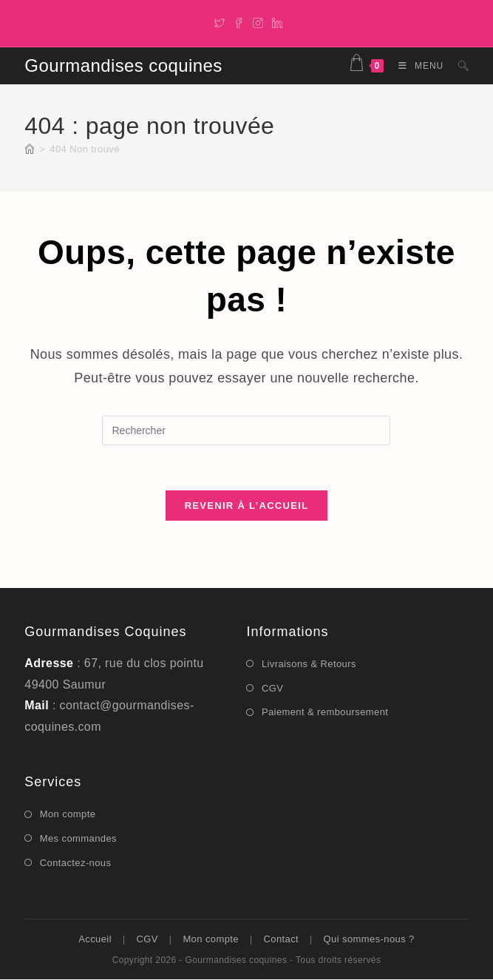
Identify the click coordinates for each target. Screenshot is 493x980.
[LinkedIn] (275, 21)
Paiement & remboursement (325, 713)
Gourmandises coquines (123, 65)
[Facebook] (239, 21)
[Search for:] (458, 66)
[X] (220, 21)
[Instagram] (258, 21)
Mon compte (68, 815)
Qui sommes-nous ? (369, 940)
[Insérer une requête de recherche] (246, 430)
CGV (272, 688)
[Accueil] (30, 149)
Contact (281, 940)
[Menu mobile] (417, 66)
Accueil (95, 940)
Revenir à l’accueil (247, 506)
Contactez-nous (76, 863)
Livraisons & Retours (309, 664)
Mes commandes (78, 838)
